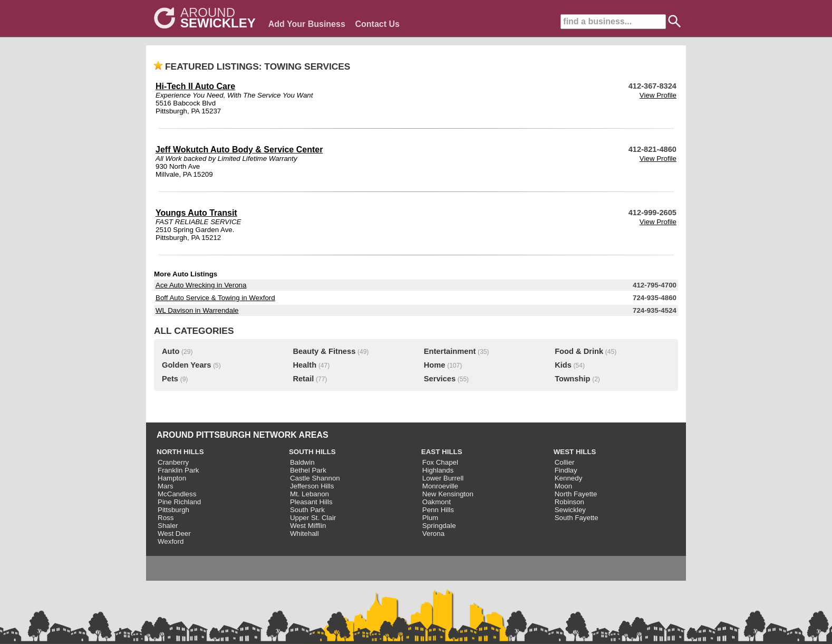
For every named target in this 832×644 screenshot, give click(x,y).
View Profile (658, 95)
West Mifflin (308, 526)
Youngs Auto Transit (196, 213)
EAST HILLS (442, 452)
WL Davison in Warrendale (197, 310)
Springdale (439, 526)
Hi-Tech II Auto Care (195, 86)
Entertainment (450, 351)
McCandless (177, 494)
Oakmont (437, 502)
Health (304, 365)
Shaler (168, 526)
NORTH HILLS (180, 452)
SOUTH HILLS (312, 452)
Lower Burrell (443, 478)
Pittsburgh (173, 510)
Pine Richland (179, 502)
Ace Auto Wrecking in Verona (201, 285)
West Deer (174, 534)
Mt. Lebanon (309, 494)
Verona (433, 534)
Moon (563, 486)
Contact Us (378, 24)
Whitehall (304, 534)
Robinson (569, 502)
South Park (307, 510)
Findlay (566, 470)
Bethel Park (308, 470)
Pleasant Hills (311, 502)
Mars (166, 486)
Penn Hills (438, 510)
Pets (170, 379)
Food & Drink (579, 351)
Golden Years (186, 365)
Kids (563, 365)
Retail (303, 379)
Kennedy (569, 478)
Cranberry (173, 462)
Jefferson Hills (312, 486)
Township (572, 379)
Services (440, 379)
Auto (171, 351)
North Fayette (576, 494)
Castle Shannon (315, 478)
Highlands (438, 470)
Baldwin (302, 462)
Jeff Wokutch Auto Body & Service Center (239, 150)
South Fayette (577, 518)
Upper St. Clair (313, 518)
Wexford (171, 541)
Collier (565, 462)
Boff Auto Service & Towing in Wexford (215, 298)
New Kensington (448, 494)
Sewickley (570, 510)
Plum (430, 518)
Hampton (172, 478)
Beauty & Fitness (324, 351)
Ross (166, 518)
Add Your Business (307, 24)
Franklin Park (178, 470)
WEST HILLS (575, 452)
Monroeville (440, 486)
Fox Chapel (440, 462)
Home (435, 365)
